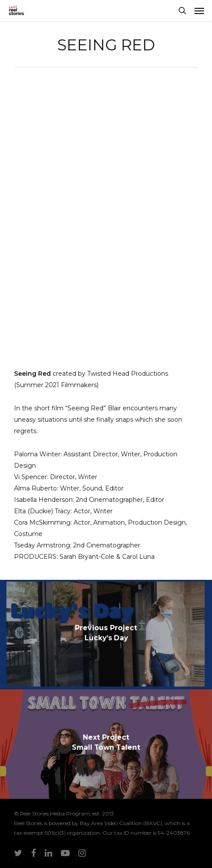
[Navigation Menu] (199, 11)
